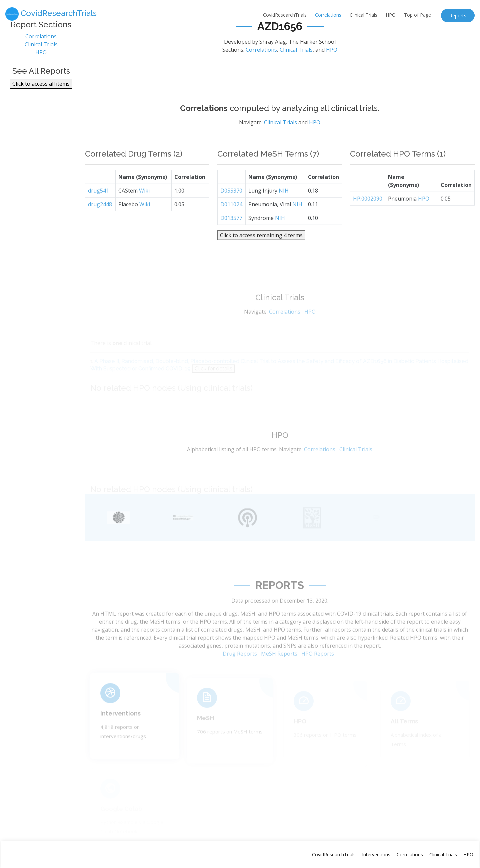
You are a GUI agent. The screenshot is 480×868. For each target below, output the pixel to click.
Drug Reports (240, 666)
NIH (284, 203)
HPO (391, 15)
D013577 (231, 231)
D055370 (231, 203)
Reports (458, 15)
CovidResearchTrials (285, 15)
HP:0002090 (368, 211)
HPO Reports (318, 666)
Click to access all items (41, 87)
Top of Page (417, 15)
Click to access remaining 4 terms (261, 248)
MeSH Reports (279, 666)
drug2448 (100, 217)
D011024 (231, 217)
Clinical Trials (363, 15)
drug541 (98, 203)
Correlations (328, 15)
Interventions (120, 722)
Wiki (144, 203)
